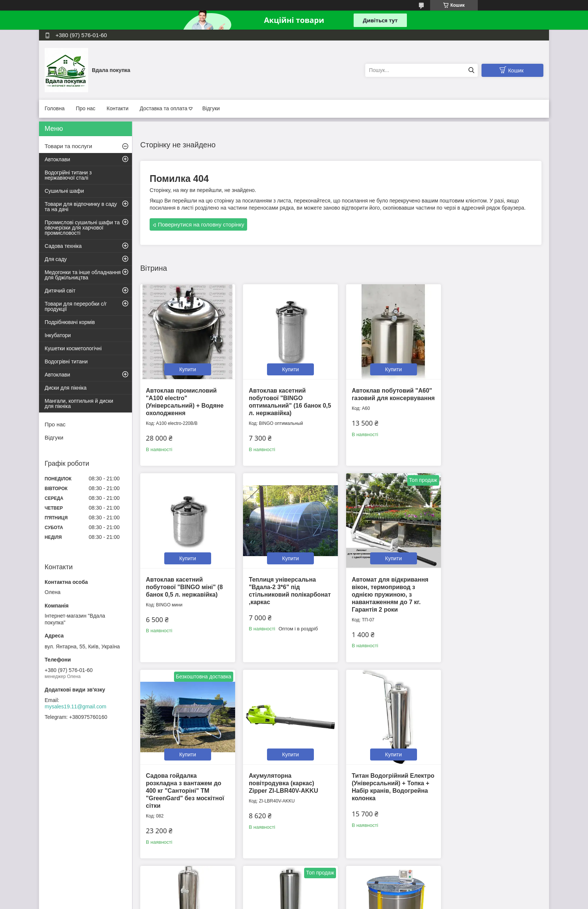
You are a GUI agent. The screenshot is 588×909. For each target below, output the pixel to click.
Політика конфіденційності (360, 902)
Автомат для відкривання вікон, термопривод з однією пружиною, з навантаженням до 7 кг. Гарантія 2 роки (287, 593)
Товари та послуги (68, 146)
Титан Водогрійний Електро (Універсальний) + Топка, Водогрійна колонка (289, 781)
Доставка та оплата (163, 108)
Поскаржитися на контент (302, 902)
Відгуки (211, 108)
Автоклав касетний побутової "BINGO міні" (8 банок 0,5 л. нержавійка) (491, 397)
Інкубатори (58, 335)
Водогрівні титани (66, 361)
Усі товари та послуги (338, 862)
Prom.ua (329, 895)
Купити (187, 369)
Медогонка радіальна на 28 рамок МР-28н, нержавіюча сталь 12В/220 (493, 781)
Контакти (117, 108)
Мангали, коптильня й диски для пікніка (79, 403)
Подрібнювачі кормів (70, 322)
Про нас (85, 108)
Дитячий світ (60, 291)
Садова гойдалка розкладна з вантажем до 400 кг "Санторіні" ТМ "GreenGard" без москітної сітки (390, 593)
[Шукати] (471, 70)
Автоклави (57, 159)
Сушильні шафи (64, 191)
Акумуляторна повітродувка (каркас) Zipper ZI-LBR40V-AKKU (487, 586)
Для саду (56, 259)
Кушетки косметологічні (73, 348)
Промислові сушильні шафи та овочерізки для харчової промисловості (82, 228)
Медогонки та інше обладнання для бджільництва (83, 275)
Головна (55, 108)
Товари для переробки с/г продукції (76, 306)
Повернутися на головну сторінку (201, 224)
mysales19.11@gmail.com (75, 706)
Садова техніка (63, 246)
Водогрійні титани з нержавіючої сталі (68, 175)
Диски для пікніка (66, 388)
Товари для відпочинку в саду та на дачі (81, 207)
